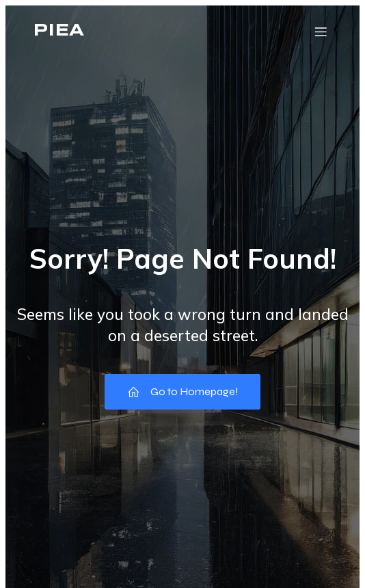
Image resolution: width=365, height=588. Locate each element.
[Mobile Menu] (321, 31)
